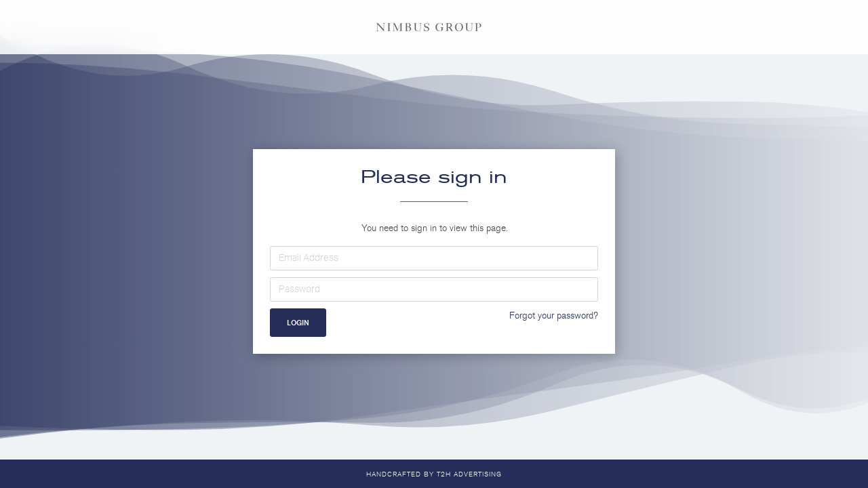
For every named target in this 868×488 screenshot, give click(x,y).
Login (298, 323)
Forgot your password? (554, 316)
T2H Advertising (469, 474)
